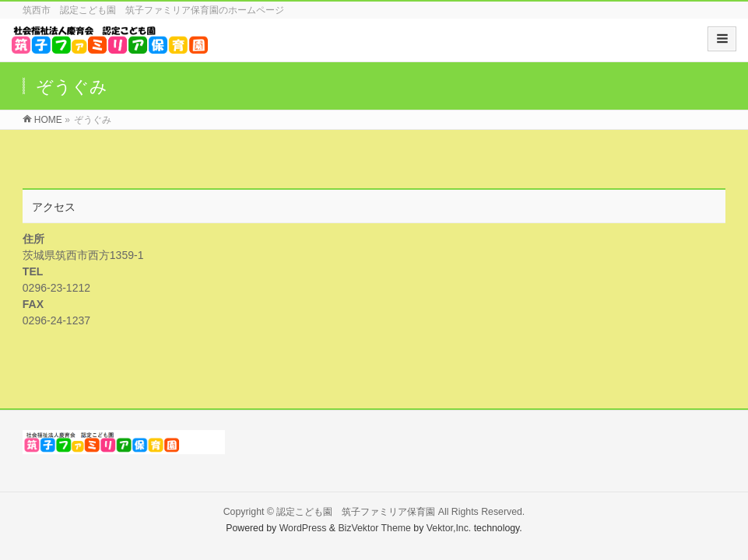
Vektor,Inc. (449, 528)
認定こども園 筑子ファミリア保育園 (356, 512)
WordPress (303, 528)
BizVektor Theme (374, 528)
